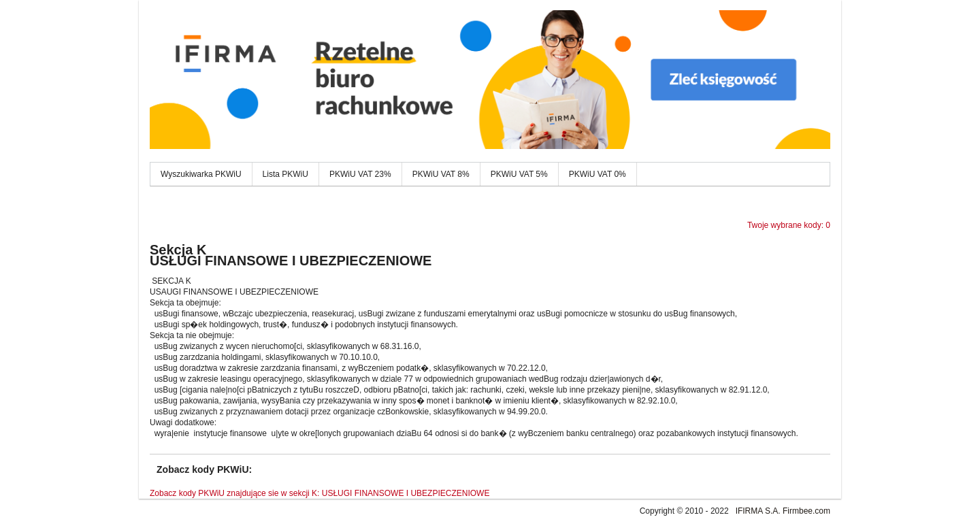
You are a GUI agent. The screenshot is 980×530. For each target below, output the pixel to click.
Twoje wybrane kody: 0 (789, 225)
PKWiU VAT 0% (598, 174)
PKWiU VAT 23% (360, 174)
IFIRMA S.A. (758, 511)
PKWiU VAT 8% (441, 174)
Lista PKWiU (285, 174)
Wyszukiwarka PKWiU (201, 174)
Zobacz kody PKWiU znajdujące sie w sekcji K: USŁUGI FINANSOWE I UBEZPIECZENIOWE (320, 493)
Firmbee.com (806, 511)
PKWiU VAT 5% (519, 174)
